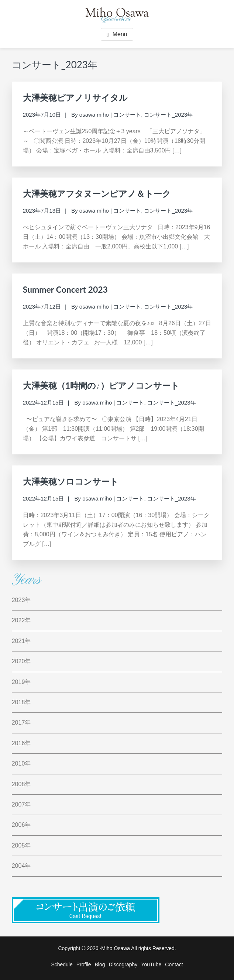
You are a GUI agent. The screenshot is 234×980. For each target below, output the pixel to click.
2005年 (21, 845)
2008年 (21, 784)
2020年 (21, 661)
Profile (84, 964)
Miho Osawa (116, 948)
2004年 (21, 866)
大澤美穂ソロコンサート (71, 481)
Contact (174, 964)
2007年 (21, 804)
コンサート (127, 115)
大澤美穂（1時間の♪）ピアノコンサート (101, 385)
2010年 (21, 764)
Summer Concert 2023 (65, 289)
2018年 (21, 702)
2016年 (21, 743)
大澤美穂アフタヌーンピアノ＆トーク (97, 193)
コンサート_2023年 (168, 115)
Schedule (62, 964)
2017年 (21, 723)
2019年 (21, 682)
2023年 (21, 600)
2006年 (21, 825)
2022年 (21, 620)
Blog (100, 964)
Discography (123, 964)
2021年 (21, 641)
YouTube (151, 964)
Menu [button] (120, 34)
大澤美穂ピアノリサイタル (75, 97)
